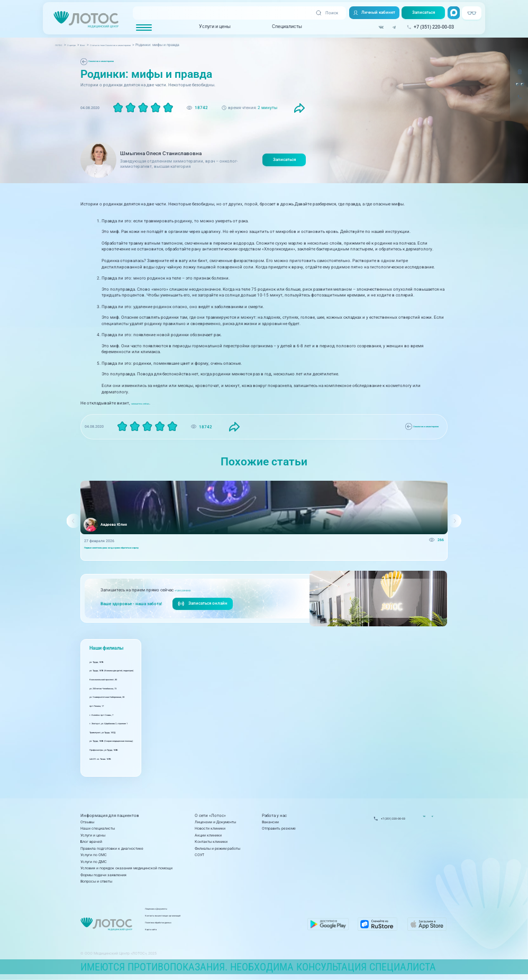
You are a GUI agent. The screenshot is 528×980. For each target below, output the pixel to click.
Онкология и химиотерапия (114, 61)
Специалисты (284, 27)
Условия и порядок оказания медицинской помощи (126, 868)
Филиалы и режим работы (217, 848)
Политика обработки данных (221, 925)
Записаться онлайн (203, 609)
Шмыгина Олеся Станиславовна (161, 153)
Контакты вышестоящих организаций (230, 918)
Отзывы (87, 822)
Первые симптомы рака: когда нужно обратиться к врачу (137, 550)
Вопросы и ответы (96, 881)
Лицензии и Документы (215, 822)
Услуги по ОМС (94, 855)
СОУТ (199, 855)
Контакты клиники (211, 842)
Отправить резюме (279, 828)
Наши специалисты (98, 828)
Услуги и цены (212, 27)
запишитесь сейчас (150, 403)
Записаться (422, 13)
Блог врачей (91, 842)
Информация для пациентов (110, 816)
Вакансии (270, 822)
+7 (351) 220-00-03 (194, 595)
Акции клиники (208, 835)
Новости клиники (210, 828)
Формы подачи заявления (103, 875)
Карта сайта (207, 932)
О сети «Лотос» (210, 816)
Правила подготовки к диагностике (112, 848)
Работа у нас (274, 816)
